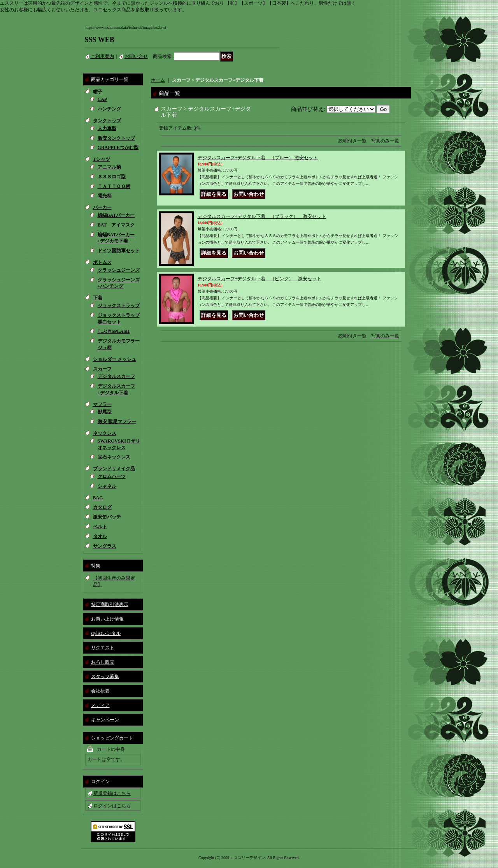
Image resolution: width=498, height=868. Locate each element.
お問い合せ (136, 56)
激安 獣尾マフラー (117, 422)
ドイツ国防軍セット (119, 251)
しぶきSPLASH (114, 331)
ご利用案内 (102, 56)
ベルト (100, 527)
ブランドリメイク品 (114, 469)
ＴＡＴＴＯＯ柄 (114, 186)
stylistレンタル (106, 633)
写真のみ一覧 (385, 141)
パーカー (102, 207)
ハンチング (109, 109)
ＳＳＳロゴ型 (112, 177)
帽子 (98, 92)
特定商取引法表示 (110, 604)
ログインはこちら (112, 806)
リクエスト (103, 648)
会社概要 (100, 691)
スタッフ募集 (105, 676)
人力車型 (107, 128)
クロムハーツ (112, 476)
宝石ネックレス (114, 457)
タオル (100, 536)
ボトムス (102, 262)
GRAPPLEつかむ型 (118, 148)
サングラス (105, 546)
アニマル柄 (109, 167)
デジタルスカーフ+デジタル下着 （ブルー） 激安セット (258, 158)
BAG (98, 498)
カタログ (102, 507)
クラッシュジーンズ (119, 270)
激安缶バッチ (107, 517)
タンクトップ (107, 121)
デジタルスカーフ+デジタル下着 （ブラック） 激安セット (262, 216)
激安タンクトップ (116, 138)
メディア (100, 705)
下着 (98, 298)
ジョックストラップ (119, 306)
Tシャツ (102, 159)
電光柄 (105, 196)
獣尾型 (105, 412)
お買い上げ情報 (107, 619)
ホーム (158, 80)
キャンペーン (105, 720)
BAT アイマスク (116, 225)
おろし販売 (103, 662)
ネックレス (105, 433)
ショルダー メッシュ (115, 359)
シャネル (107, 486)
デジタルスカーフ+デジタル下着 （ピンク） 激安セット (260, 279)
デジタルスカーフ (116, 376)
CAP (103, 99)
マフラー (102, 404)
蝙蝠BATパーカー (116, 215)
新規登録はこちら (112, 793)
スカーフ (102, 369)
